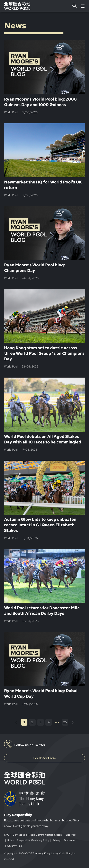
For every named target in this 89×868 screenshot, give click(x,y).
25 (65, 722)
